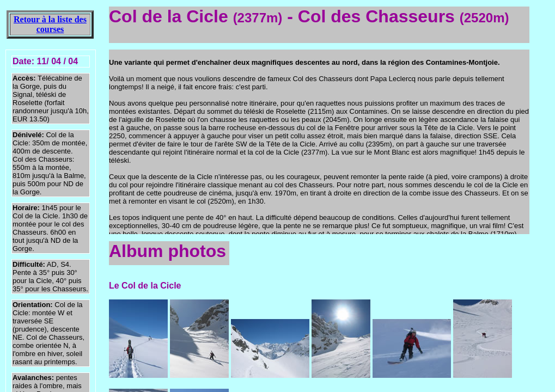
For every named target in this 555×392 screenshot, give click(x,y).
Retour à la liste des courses (50, 24)
